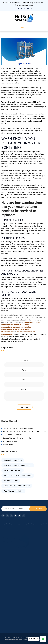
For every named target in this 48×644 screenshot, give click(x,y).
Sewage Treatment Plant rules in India (17, 438)
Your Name (24, 360)
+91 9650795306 (38, 3)
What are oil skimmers (11, 441)
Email (24, 380)
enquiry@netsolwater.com (25, 5)
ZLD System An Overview (12, 435)
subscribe (38, 509)
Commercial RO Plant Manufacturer (17, 486)
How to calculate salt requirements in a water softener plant (25, 432)
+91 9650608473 (27, 3)
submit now (24, 407)
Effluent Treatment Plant (13, 470)
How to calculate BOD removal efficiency (18, 428)
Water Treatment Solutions (13, 491)
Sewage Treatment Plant (13, 460)
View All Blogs (8, 444)
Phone (24, 370)
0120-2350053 (16, 3)
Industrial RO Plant (11, 481)
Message (24, 390)
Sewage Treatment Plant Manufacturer (18, 465)
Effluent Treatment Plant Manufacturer (18, 476)
